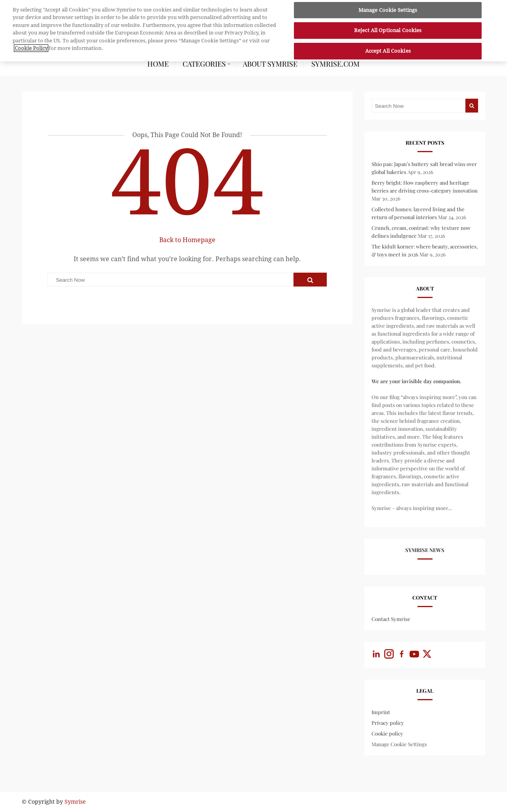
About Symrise (270, 64)
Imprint (381, 712)
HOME (158, 64)
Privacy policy (388, 723)
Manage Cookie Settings (399, 744)
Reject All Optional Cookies (388, 28)
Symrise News (425, 550)
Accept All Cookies (388, 49)
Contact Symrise (391, 619)
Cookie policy (387, 733)
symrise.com (335, 64)
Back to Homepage (187, 240)
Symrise (75, 802)
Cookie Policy (31, 46)
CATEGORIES (204, 64)
